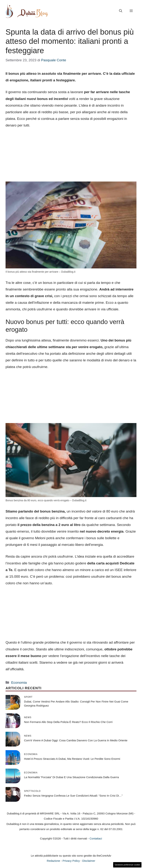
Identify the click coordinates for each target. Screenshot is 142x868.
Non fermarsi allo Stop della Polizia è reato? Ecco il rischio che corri (68, 722)
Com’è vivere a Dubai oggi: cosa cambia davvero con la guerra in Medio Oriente (76, 740)
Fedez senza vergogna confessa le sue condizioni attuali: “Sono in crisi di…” (73, 796)
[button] (121, 11)
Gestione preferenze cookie (127, 865)
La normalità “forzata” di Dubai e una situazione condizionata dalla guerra (71, 777)
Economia (19, 683)
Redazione (53, 861)
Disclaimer (89, 861)
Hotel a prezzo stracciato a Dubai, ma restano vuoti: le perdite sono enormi (72, 759)
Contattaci (96, 838)
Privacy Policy (71, 861)
